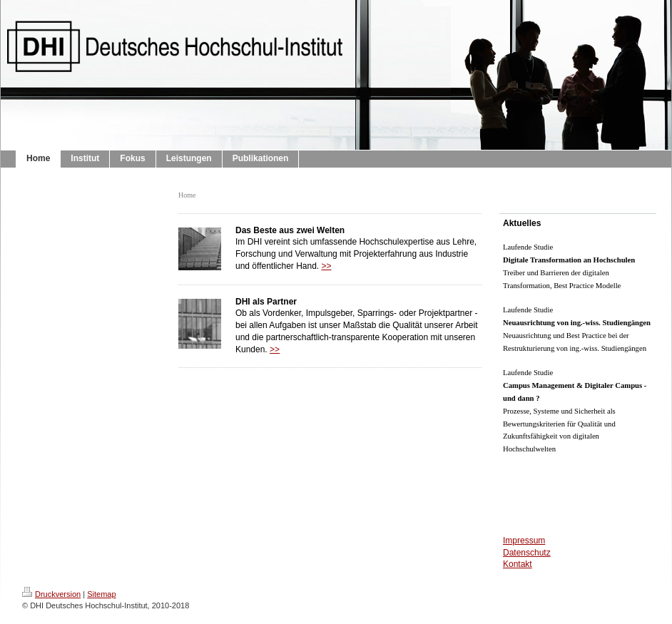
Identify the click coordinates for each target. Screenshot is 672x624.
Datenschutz (527, 553)
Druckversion (51, 594)
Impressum (524, 541)
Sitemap (101, 594)
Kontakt (518, 564)
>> (327, 266)
